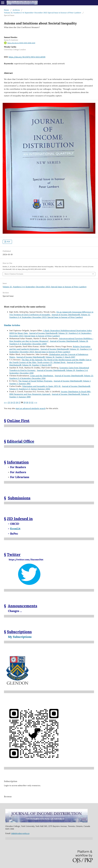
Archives (16, 10)
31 (30, 402)
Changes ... (15, 611)
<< (5, 402)
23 (9, 402)
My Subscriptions (20, 637)
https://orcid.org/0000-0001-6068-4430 (21, 43)
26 (17, 402)
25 (14, 402)
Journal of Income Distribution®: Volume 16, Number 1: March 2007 (46, 357)
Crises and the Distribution (42, 376)
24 (12, 402)
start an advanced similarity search (31, 408)
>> (36, 402)
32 (32, 402)
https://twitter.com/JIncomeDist (24, 560)
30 (27, 402)
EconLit (15, 529)
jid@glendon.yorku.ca (20, 833)
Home (6, 10)
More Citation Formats (14, 274)
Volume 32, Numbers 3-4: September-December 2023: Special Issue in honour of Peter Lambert (43, 13)
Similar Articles (12, 325)
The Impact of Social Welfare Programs (36, 381)
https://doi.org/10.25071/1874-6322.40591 (27, 57)
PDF (8, 242)
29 (24, 402)
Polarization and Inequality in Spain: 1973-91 (42, 386)
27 (19, 402)
